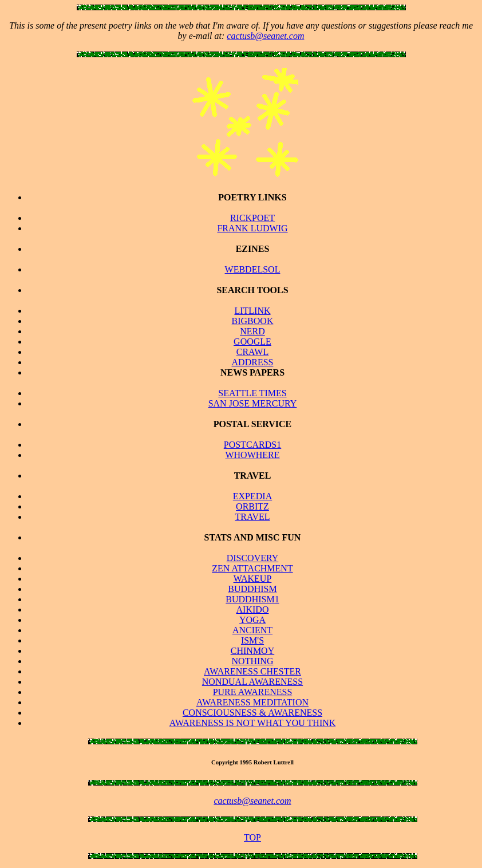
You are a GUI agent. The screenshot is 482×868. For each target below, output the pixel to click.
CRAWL (253, 352)
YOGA (252, 620)
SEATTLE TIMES (252, 393)
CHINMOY (252, 651)
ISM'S (252, 640)
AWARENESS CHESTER (252, 671)
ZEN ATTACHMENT (252, 568)
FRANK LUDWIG (252, 228)
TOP (252, 837)
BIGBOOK (253, 321)
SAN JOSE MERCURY (253, 403)
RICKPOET (252, 218)
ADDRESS (253, 362)
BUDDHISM (252, 589)
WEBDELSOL (253, 269)
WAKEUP (253, 579)
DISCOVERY (253, 558)
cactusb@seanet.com (265, 36)
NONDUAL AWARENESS (252, 682)
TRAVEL (252, 517)
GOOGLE (252, 342)
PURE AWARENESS (253, 692)
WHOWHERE (252, 455)
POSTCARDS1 (252, 445)
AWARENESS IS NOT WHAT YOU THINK (253, 723)
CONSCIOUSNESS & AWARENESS (252, 713)
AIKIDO (253, 609)
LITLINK (252, 311)
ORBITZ (252, 506)
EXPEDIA (252, 496)
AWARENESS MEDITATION (252, 702)
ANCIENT (252, 630)
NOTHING (253, 661)
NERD (252, 331)
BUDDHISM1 (252, 599)
